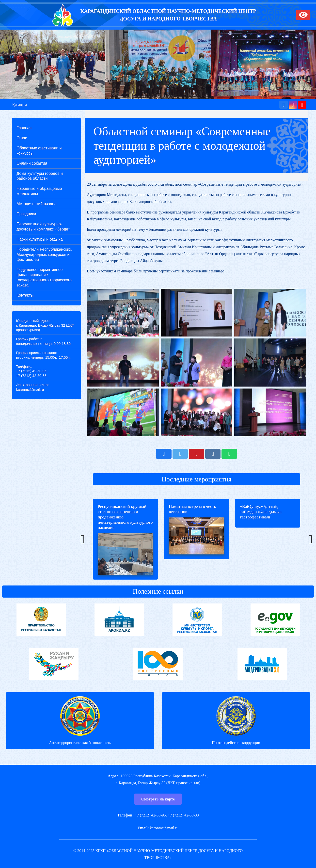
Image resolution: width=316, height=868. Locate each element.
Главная (24, 128)
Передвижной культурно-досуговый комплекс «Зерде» (43, 227)
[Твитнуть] (180, 454)
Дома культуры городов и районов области (40, 176)
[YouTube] (302, 105)
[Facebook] (284, 105)
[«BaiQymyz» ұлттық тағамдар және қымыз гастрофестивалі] (268, 539)
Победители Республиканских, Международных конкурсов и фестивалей (44, 255)
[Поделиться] (164, 454)
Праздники (26, 214)
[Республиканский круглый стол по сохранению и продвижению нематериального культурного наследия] (125, 539)
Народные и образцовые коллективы (39, 191)
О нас (22, 138)
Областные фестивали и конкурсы (39, 151)
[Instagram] (293, 105)
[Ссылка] (63, 15)
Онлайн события (32, 163)
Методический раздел (36, 204)
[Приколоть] (196, 454)
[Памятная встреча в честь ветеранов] (197, 539)
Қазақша (20, 105)
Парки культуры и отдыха (39, 239)
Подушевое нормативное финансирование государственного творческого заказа (44, 277)
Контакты (25, 295)
